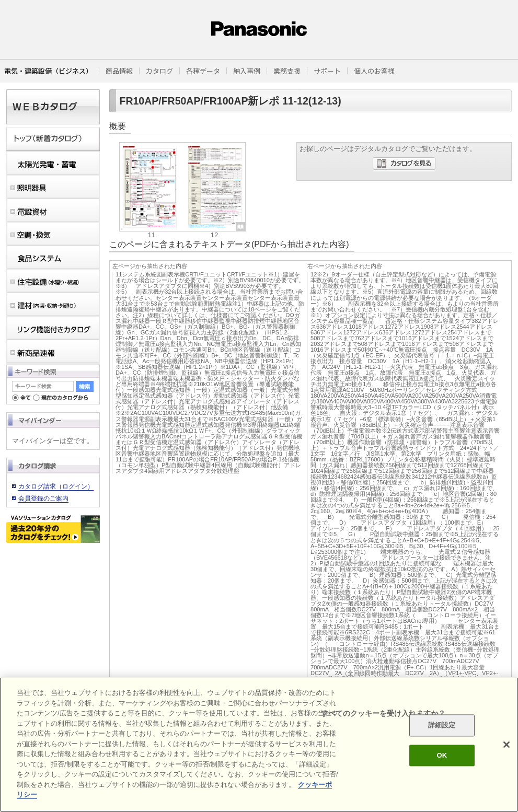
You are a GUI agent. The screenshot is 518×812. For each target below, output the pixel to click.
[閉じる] (507, 745)
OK (442, 755)
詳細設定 (442, 726)
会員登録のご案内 (43, 498)
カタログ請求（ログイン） (56, 486)
